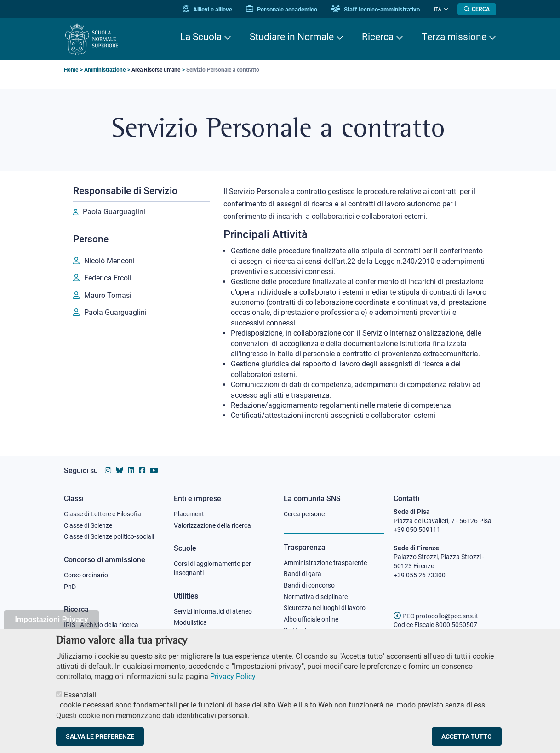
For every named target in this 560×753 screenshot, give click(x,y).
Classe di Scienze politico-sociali (109, 536)
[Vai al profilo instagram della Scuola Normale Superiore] (108, 471)
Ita (438, 9)
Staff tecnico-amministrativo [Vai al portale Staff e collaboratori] (375, 9)
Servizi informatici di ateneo (213, 611)
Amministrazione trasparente (325, 563)
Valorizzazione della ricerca (212, 525)
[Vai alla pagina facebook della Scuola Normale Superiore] (142, 471)
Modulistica (190, 622)
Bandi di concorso (309, 585)
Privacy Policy (233, 688)
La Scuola (201, 37)
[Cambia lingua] (445, 9)
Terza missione (454, 37)
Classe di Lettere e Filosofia (103, 514)
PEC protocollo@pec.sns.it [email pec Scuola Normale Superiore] (436, 616)
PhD (70, 587)
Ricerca (378, 37)
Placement (189, 514)
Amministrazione (105, 70)
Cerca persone (304, 514)
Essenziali (80, 706)
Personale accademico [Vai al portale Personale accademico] (282, 9)
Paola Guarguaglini (114, 212)
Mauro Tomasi (108, 295)
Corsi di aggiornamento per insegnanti (212, 568)
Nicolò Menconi (109, 261)
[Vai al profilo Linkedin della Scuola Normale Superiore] (131, 471)
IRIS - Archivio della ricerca (101, 625)
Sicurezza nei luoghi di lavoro (325, 608)
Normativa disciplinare (316, 597)
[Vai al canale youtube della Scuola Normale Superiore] (154, 471)
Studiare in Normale (292, 37)
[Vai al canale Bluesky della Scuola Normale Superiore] (120, 471)
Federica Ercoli (108, 278)
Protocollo (189, 634)
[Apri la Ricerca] (477, 9)
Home (71, 70)
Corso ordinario (86, 575)
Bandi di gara (303, 574)
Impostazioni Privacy (51, 631)
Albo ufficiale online (311, 619)
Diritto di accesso (308, 630)
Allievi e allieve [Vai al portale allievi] (208, 9)
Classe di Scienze (88, 525)
